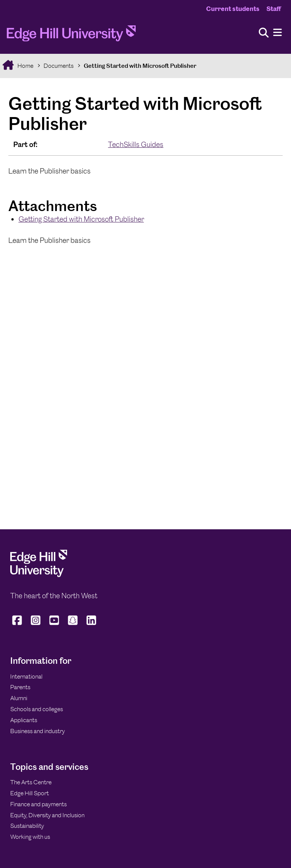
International (26, 676)
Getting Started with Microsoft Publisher (140, 66)
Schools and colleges (37, 709)
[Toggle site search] (264, 33)
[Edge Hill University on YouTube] (54, 625)
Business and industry (38, 731)
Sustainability (27, 826)
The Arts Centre (31, 782)
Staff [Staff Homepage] (274, 9)
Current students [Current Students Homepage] (233, 9)
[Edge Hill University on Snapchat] (73, 625)
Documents (59, 66)
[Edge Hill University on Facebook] (18, 625)
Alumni (19, 698)
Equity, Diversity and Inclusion (47, 815)
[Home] (71, 36)
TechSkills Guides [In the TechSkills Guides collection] (136, 145)
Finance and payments (38, 804)
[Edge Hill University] (39, 575)
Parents (20, 687)
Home (25, 66)
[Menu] (278, 33)
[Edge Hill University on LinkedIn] (92, 625)
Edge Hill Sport (30, 793)
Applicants (24, 720)
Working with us (30, 837)
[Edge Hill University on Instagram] (36, 625)
